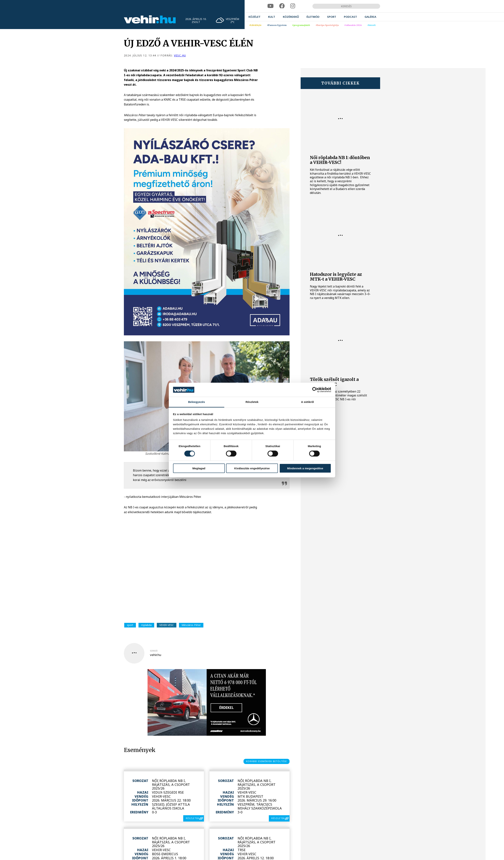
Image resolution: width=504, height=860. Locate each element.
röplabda (146, 625)
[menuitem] (254, 17)
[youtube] (270, 6)
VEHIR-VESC (167, 625)
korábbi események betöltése (266, 761)
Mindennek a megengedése (305, 468)
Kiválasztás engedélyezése (252, 468)
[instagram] (293, 6)
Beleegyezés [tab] (196, 402)
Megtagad (199, 468)
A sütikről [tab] (307, 402)
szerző (154, 651)
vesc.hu (180, 55)
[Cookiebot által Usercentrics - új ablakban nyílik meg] (315, 390)
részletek (192, 818)
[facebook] (282, 6)
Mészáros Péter (191, 625)
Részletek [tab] (252, 402)
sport (130, 625)
